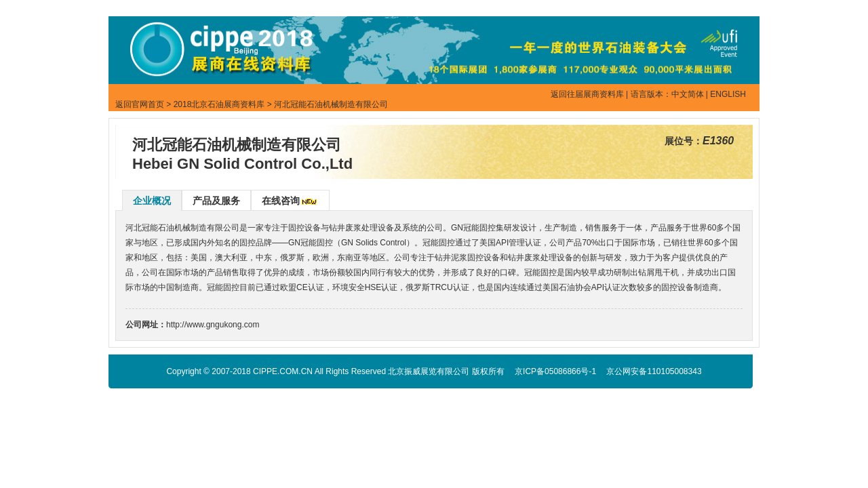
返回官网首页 (140, 104)
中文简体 (688, 94)
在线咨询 (281, 201)
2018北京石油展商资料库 (219, 104)
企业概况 (152, 201)
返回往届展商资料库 (587, 94)
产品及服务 (216, 201)
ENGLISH (728, 94)
